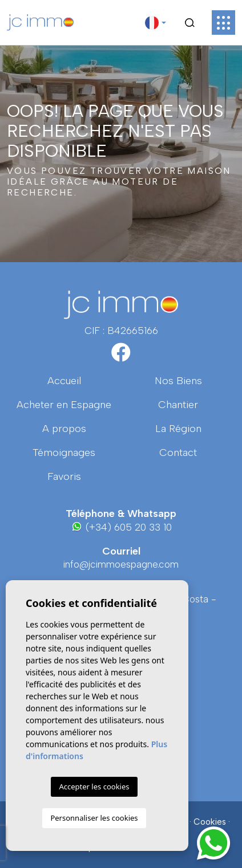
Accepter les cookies (94, 787)
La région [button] (178, 429)
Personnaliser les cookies (94, 818)
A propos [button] (64, 429)
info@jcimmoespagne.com (121, 564)
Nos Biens (178, 381)
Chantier (178, 405)
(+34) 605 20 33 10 (121, 527)
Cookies (210, 822)
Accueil (64, 381)
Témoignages (64, 453)
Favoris (64, 476)
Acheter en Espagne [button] (64, 405)
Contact (178, 453)
